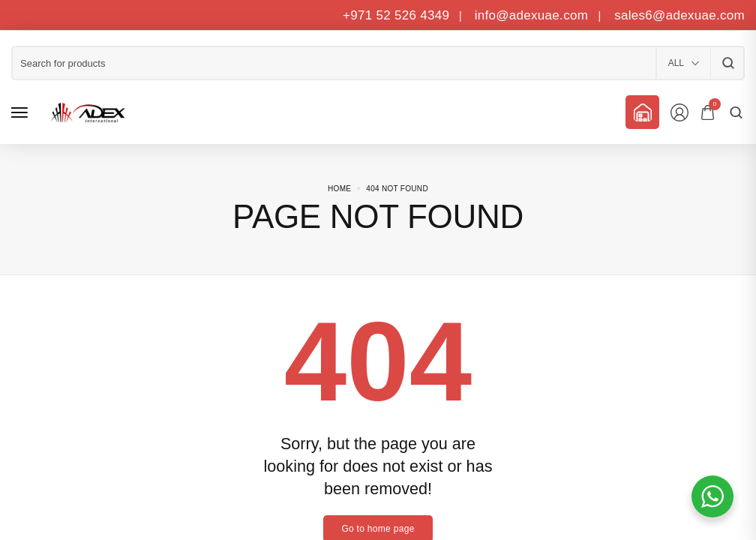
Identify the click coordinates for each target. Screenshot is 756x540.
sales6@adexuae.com (678, 15)
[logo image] (85, 112)
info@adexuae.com (534, 15)
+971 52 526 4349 (396, 15)
